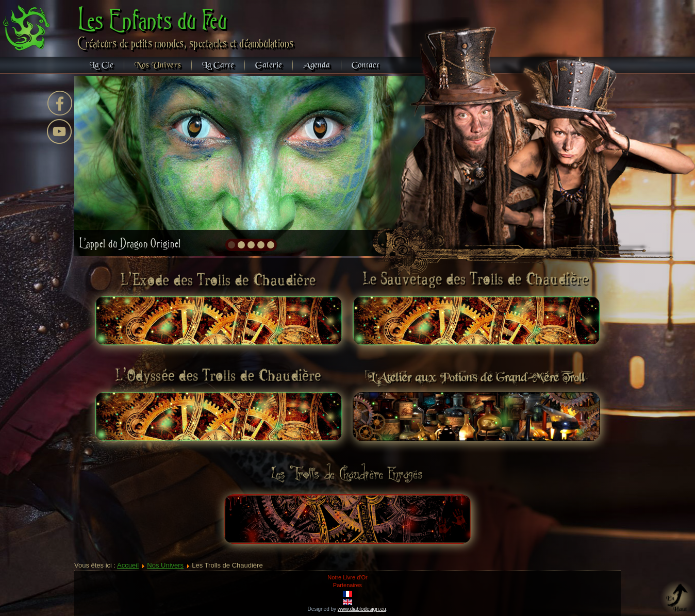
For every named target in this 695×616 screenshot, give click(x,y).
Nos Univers (158, 65)
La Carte (218, 65)
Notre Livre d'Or (347, 577)
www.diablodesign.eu (362, 609)
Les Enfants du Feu (153, 20)
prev (104, 165)
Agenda (317, 65)
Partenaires (347, 585)
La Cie (102, 65)
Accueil (128, 565)
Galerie (269, 65)
